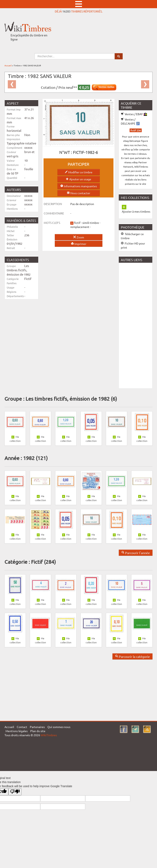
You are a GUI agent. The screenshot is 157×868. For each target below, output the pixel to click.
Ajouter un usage (78, 179)
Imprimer (79, 244)
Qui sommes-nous (59, 727)
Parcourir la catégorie (132, 656)
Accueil (8, 65)
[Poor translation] (15, 792)
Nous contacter (78, 193)
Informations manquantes (79, 186)
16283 (66, 11)
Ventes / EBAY (134, 114)
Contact (22, 727)
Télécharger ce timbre (132, 236)
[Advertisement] (138, 325)
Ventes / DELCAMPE (130, 121)
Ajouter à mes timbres (136, 211)
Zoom (79, 237)
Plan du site (38, 731)
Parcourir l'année (136, 553)
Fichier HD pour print (133, 245)
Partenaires (37, 727)
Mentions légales (17, 731)
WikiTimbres (49, 735)
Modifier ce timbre (79, 172)
